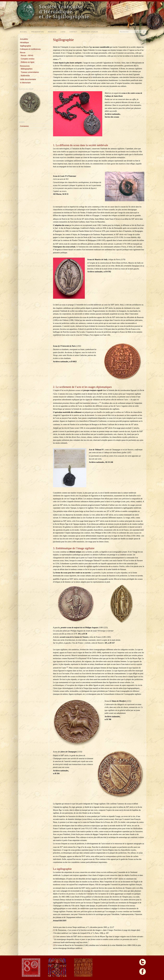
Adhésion (52, 32)
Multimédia (25, 76)
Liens (63, 32)
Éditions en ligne (28, 62)
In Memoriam (25, 83)
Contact (73, 32)
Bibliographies (27, 69)
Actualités (24, 39)
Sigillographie (26, 46)
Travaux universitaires (30, 72)
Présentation (37, 32)
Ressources (25, 66)
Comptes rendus (28, 59)
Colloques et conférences (30, 49)
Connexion (24, 126)
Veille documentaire (28, 79)
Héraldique (24, 42)
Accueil (24, 32)
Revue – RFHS (27, 56)
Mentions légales (90, 32)
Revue (23, 53)
